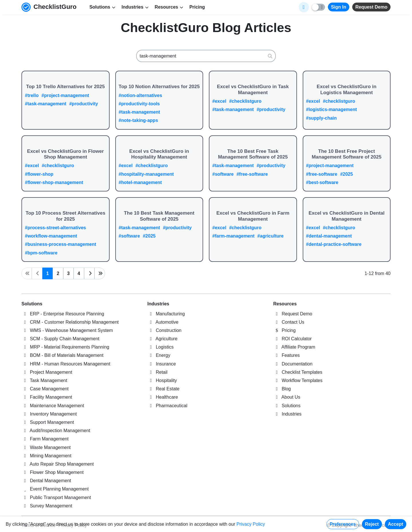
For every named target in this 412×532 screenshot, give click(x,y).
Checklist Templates (298, 372)
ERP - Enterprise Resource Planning (63, 314)
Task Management (44, 380)
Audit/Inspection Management (56, 431)
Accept (396, 524)
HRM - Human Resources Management (66, 364)
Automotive (163, 322)
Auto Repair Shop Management (58, 464)
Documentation (293, 364)
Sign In (339, 7)
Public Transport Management (56, 498)
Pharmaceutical (167, 406)
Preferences (343, 524)
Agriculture (162, 339)
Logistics (161, 347)
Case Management (45, 389)
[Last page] (100, 273)
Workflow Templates (298, 380)
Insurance (162, 364)
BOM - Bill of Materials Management (62, 355)
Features (287, 355)
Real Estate (163, 389)
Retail (157, 372)
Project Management (47, 372)
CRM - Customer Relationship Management (70, 322)
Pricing (197, 7)
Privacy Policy (251, 524)
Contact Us (289, 322)
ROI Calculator (292, 339)
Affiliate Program (294, 347)
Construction (164, 330)
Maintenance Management (53, 406)
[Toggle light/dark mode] (318, 7)
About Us (287, 397)
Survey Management (47, 506)
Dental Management (46, 481)
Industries (158, 304)
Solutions (32, 304)
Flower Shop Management (53, 472)
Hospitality (162, 380)
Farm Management (45, 439)
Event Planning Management (55, 489)
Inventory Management (49, 414)
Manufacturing (166, 314)
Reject (372, 524)
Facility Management (47, 397)
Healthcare (163, 397)
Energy (159, 355)
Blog (282, 389)
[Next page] (89, 273)
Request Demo (371, 7)
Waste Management (46, 447)
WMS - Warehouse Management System (67, 330)
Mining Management (46, 456)
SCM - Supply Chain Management (60, 339)
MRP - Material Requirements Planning (65, 347)
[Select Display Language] (304, 7)
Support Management (48, 422)
